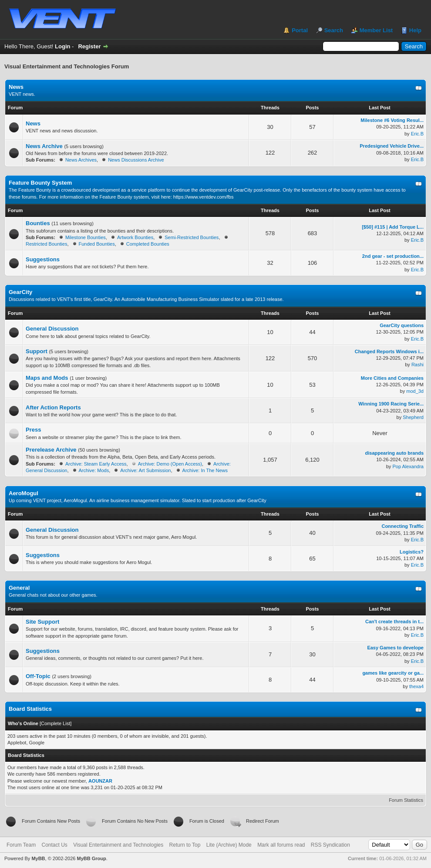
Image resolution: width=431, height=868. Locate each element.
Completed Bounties (148, 244)
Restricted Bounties (46, 244)
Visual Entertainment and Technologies (118, 845)
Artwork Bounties (135, 237)
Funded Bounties (97, 244)
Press (33, 430)
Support (37, 351)
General (19, 588)
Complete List (56, 723)
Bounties (38, 223)
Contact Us (54, 845)
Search (334, 30)
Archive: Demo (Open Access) (170, 464)
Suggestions (43, 259)
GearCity (20, 292)
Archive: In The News (205, 470)
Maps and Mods (47, 378)
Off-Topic (38, 676)
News (16, 87)
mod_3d (415, 391)
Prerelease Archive (51, 450)
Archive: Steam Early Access (96, 464)
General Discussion (52, 329)
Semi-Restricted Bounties (192, 237)
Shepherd (413, 417)
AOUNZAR (100, 781)
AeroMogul (24, 493)
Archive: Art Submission (145, 470)
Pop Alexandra (408, 466)
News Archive (44, 146)
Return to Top (185, 845)
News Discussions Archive (136, 160)
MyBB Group (91, 858)
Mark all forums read (281, 845)
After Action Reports (53, 407)
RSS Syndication (330, 845)
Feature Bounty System (40, 183)
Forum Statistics (406, 800)
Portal (300, 30)
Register (89, 46)
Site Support (42, 622)
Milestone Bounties (86, 237)
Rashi (418, 365)
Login (62, 46)
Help (415, 30)
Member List (376, 30)
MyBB (38, 858)
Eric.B (417, 134)
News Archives (81, 160)
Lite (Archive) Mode (229, 845)
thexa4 (416, 686)
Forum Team (21, 845)
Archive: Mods (94, 470)
